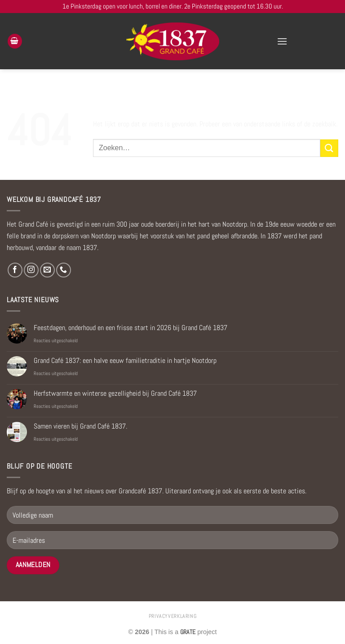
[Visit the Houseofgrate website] (188, 632)
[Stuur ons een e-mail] (47, 270)
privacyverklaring (172, 616)
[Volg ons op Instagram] (31, 270)
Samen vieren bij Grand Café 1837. (80, 426)
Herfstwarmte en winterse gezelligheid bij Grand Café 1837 (115, 393)
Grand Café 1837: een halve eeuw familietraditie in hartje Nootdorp (125, 360)
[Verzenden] (329, 148)
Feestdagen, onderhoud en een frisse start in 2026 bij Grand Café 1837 (130, 328)
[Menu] (282, 41)
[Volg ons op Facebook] (15, 270)
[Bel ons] (64, 270)
